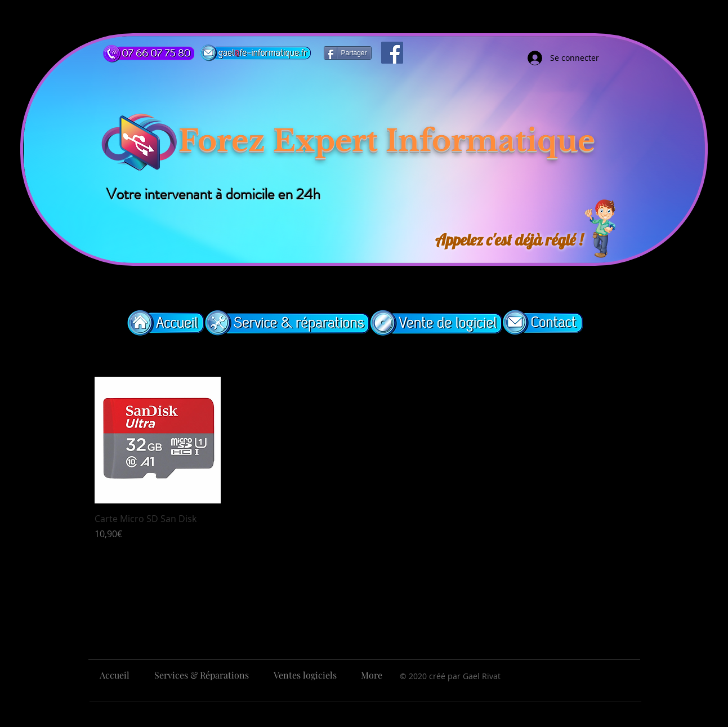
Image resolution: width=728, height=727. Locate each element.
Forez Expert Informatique (387, 141)
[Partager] (348, 53)
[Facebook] (392, 53)
